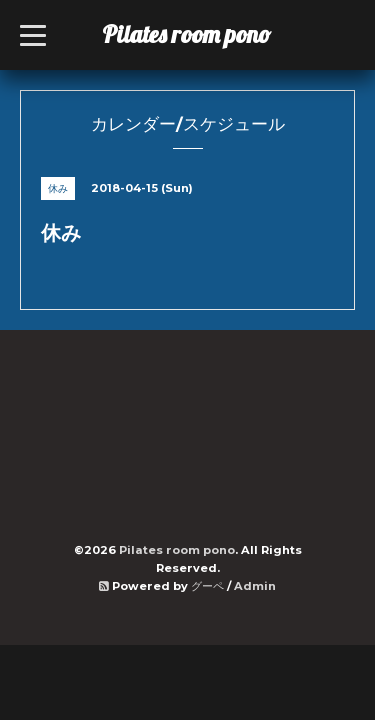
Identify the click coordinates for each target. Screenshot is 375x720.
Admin (255, 586)
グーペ (207, 586)
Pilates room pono (198, 34)
